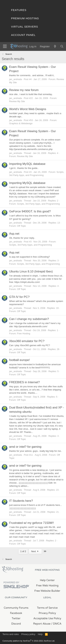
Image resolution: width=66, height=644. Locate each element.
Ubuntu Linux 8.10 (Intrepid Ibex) (31, 271)
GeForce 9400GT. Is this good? (30, 211)
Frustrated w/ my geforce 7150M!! (32, 523)
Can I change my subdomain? (29, 319)
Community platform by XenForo (29, 641)
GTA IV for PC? (19, 297)
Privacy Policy (47, 613)
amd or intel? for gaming (25, 447)
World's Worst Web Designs (28, 109)
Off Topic (22, 226)
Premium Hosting (25, 18)
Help (40, 634)
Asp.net (14, 234)
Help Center (47, 580)
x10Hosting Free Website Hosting (12, 569)
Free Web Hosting (47, 586)
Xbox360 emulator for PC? (27, 341)
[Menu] (5, 46)
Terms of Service (47, 608)
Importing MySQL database (27, 164)
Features (19, 10)
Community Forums (16, 608)
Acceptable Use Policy (47, 618)
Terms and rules (11, 634)
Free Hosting (24, 333)
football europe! (19, 360)
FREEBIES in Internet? (24, 382)
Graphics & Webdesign (21, 123)
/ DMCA (56, 624)
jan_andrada (15, 79)
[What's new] (55, 46)
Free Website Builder (47, 591)
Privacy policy (28, 634)
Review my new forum (24, 90)
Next (35, 551)
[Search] (62, 46)
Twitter (16, 618)
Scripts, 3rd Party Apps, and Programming (38, 204)
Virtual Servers (25, 27)
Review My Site (17, 101)
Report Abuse (42, 624)
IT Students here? (21, 501)
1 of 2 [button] (23, 551)
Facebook (16, 613)
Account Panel (23, 35)
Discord (16, 624)
